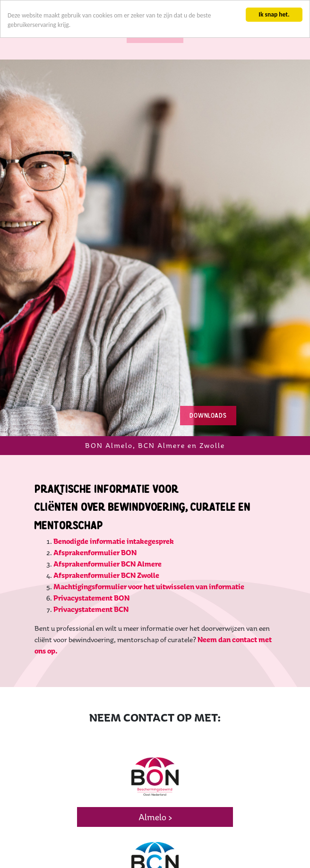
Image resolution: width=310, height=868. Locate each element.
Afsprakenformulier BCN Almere (108, 533)
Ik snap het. (274, 14)
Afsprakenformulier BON (95, 522)
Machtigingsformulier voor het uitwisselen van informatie (149, 556)
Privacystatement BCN (91, 579)
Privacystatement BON (91, 567)
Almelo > (155, 787)
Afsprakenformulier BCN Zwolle (106, 545)
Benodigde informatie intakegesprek (114, 511)
